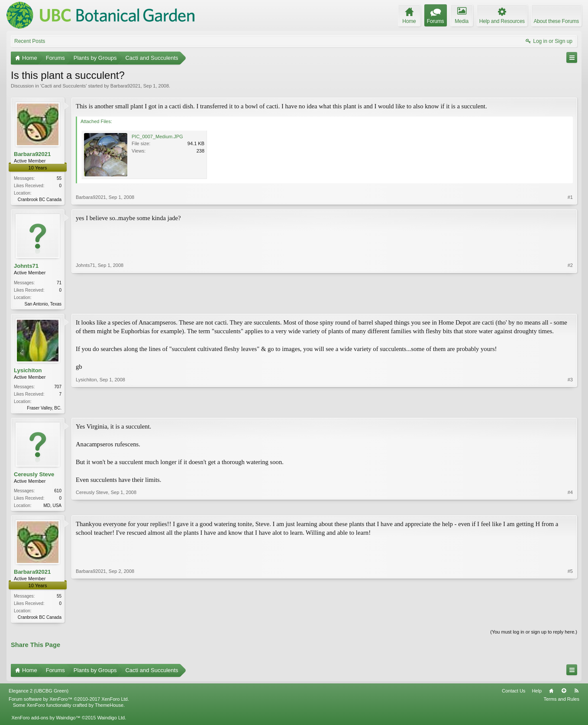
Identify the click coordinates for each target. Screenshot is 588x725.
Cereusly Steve (34, 477)
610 (58, 493)
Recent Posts (30, 41)
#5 (570, 620)
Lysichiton (28, 372)
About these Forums (556, 21)
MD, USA (52, 508)
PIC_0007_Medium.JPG (157, 137)
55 (59, 178)
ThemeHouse (109, 709)
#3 (570, 408)
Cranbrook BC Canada (40, 200)
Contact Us (514, 695)
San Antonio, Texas (43, 304)
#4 (570, 507)
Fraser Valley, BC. (44, 410)
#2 (570, 303)
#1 (570, 198)
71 (59, 283)
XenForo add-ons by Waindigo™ (46, 722)
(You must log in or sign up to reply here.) (534, 636)
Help (537, 695)
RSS (576, 695)
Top (564, 695)
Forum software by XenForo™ (69, 703)
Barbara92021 (126, 86)
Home (551, 695)
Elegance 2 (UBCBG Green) (39, 695)
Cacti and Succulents (63, 86)
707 (58, 389)
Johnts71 (26, 267)
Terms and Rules (561, 703)
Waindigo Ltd (111, 722)
